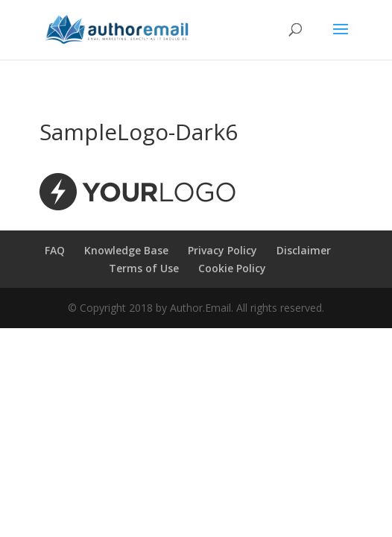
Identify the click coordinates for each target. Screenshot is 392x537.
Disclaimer (304, 250)
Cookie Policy (232, 268)
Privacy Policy (222, 250)
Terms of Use (144, 268)
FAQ (55, 250)
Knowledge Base (126, 250)
